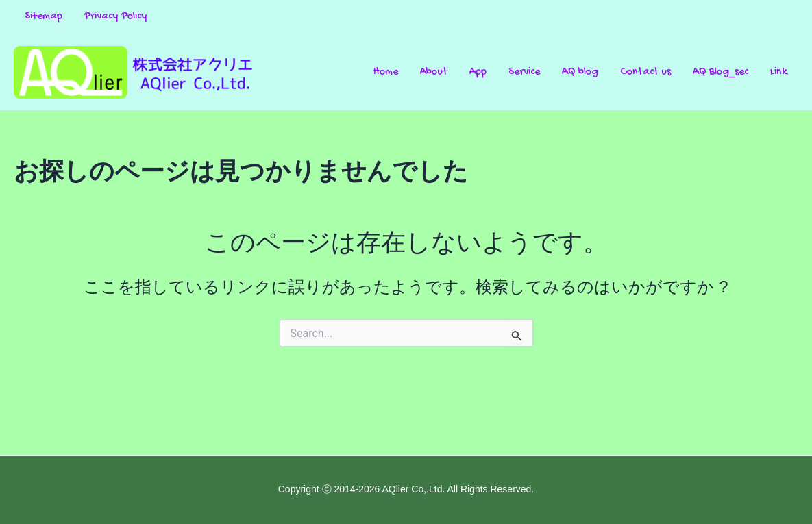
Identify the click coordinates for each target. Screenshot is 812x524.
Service (524, 72)
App (478, 72)
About (434, 72)
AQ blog (580, 72)
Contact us (645, 72)
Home (386, 72)
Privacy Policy (116, 17)
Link (779, 72)
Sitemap (44, 17)
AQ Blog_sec (721, 72)
